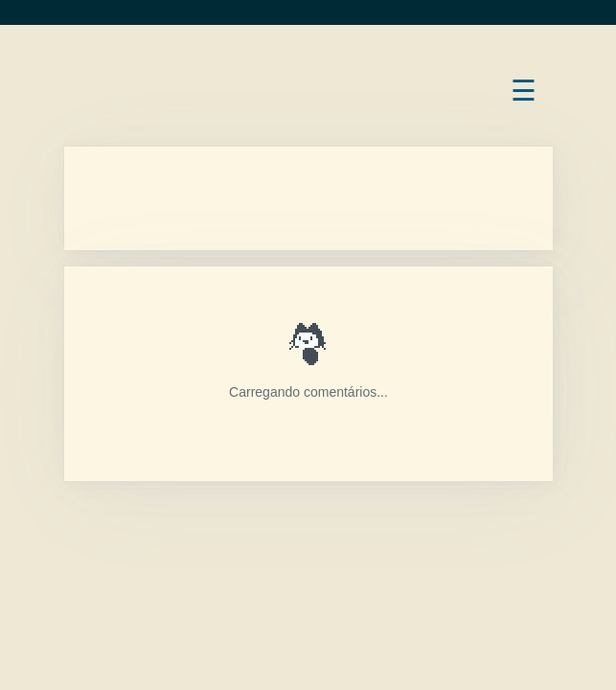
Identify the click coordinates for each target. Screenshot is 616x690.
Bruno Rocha (64, 73)
